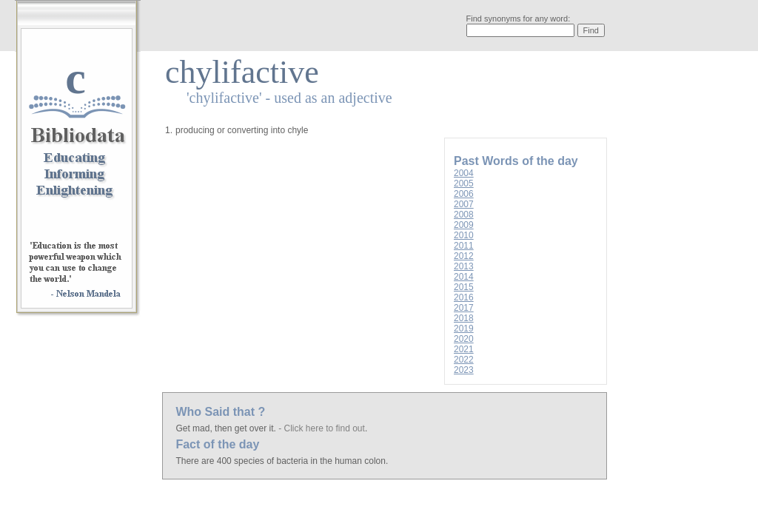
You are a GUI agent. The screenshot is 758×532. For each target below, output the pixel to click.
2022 (464, 360)
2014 (464, 277)
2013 (464, 266)
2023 (464, 370)
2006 (464, 194)
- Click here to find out (322, 428)
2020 (464, 339)
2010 (464, 235)
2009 (464, 225)
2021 (464, 349)
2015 (464, 287)
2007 (464, 204)
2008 (464, 215)
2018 (464, 318)
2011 (464, 246)
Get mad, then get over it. (227, 428)
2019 (464, 329)
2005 (464, 183)
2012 (464, 256)
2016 (464, 297)
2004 (464, 173)
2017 (464, 308)
